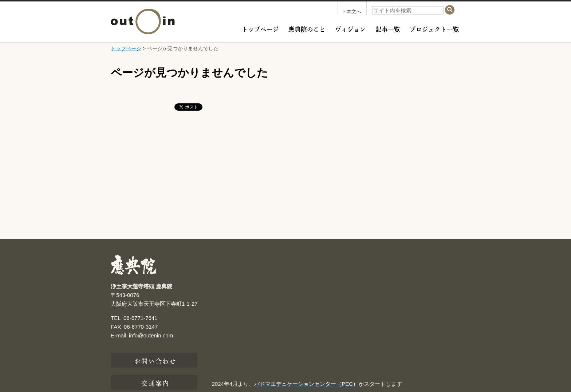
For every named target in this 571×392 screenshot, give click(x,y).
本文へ (352, 11)
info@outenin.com (151, 335)
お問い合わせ (155, 360)
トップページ (260, 28)
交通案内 (155, 383)
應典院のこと (307, 28)
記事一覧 (388, 28)
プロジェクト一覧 (434, 28)
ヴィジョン (351, 28)
